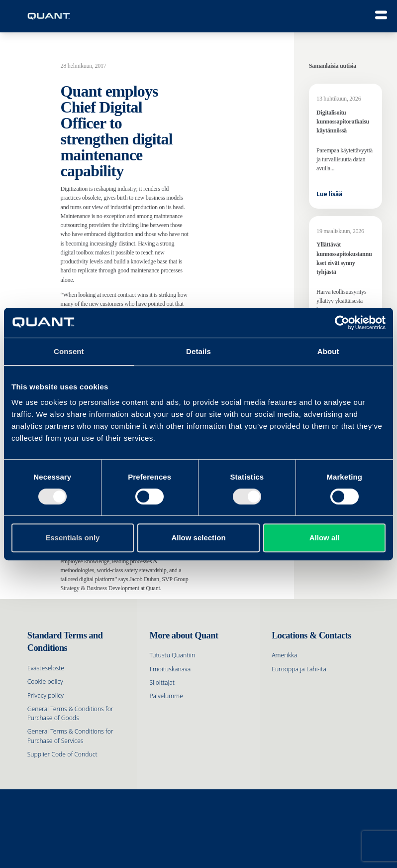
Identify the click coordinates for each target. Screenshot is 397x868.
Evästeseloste (46, 668)
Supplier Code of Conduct (62, 754)
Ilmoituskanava (170, 669)
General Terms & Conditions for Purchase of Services (70, 736)
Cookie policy (45, 682)
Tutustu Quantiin (172, 655)
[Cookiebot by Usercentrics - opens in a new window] (342, 323)
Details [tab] (198, 351)
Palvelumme (166, 696)
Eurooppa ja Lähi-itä (299, 669)
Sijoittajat (162, 682)
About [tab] (328, 351)
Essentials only (72, 538)
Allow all (325, 538)
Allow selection (198, 538)
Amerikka (284, 655)
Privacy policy (46, 695)
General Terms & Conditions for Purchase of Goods (70, 713)
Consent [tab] (69, 351)
